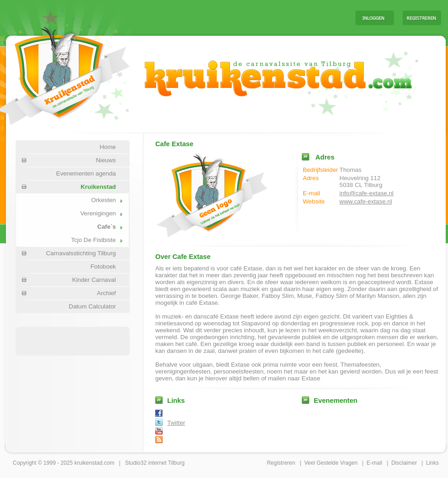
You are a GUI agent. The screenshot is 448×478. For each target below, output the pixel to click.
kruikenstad (88, 463)
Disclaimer (404, 463)
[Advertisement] (235, 17)
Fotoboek (103, 266)
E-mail (374, 463)
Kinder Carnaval (94, 280)
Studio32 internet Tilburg (155, 463)
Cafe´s (107, 227)
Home (108, 147)
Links (432, 463)
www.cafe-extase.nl (366, 201)
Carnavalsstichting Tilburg (81, 253)
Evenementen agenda (86, 173)
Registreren (281, 463)
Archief (107, 293)
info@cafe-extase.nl (366, 193)
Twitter (176, 423)
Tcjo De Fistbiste (93, 240)
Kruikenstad (98, 187)
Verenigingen (98, 213)
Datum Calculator (92, 306)
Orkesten (104, 200)
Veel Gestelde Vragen (331, 463)
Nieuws (106, 160)
